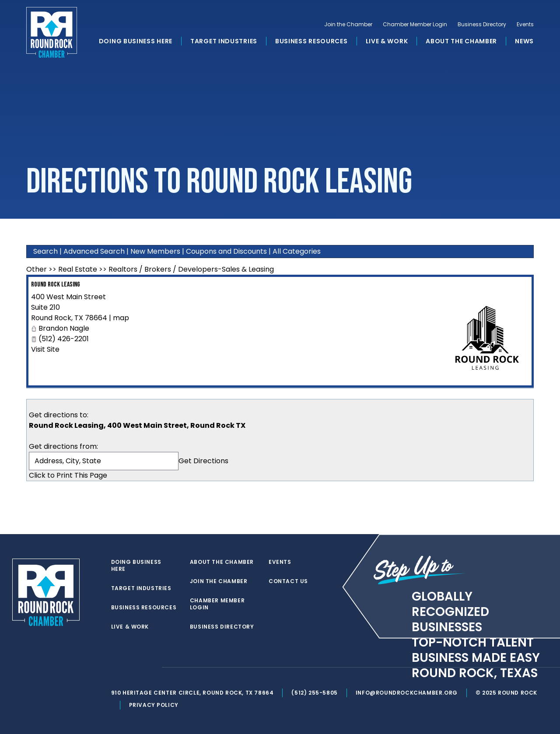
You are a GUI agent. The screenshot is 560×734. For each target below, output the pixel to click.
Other (37, 269)
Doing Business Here (136, 41)
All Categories (297, 251)
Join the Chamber (348, 24)
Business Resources (311, 41)
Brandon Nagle (64, 328)
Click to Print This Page (68, 475)
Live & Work (387, 41)
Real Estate (78, 269)
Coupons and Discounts (226, 251)
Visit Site (45, 349)
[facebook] (133, 668)
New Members (155, 251)
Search (45, 251)
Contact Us (288, 581)
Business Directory (482, 24)
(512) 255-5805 (314, 693)
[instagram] (150, 668)
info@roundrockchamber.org (407, 693)
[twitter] (115, 668)
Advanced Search (94, 251)
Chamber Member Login (415, 24)
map (121, 318)
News (524, 41)
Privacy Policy (154, 705)
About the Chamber (461, 41)
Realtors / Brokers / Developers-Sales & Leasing (191, 269)
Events (525, 24)
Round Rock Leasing (56, 285)
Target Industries (224, 41)
